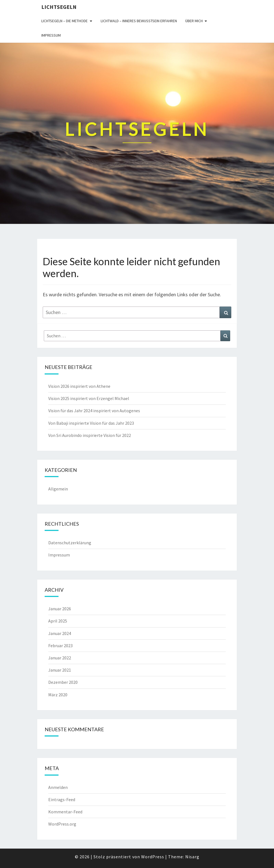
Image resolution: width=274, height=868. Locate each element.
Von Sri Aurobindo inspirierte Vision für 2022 (90, 435)
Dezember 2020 (63, 682)
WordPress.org (62, 824)
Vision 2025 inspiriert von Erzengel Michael (89, 398)
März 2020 (58, 695)
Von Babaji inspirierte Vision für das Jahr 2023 (91, 423)
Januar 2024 (60, 633)
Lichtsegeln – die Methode (64, 21)
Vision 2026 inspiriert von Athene (79, 386)
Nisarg (192, 857)
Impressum (51, 35)
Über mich (194, 21)
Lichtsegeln (59, 7)
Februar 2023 (60, 646)
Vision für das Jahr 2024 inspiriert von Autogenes (94, 411)
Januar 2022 (60, 658)
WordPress (153, 857)
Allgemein (58, 489)
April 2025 (58, 621)
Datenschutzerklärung (70, 543)
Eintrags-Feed (62, 799)
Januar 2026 (60, 609)
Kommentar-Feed (65, 812)
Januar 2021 (60, 670)
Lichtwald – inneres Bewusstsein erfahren (139, 21)
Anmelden (58, 787)
